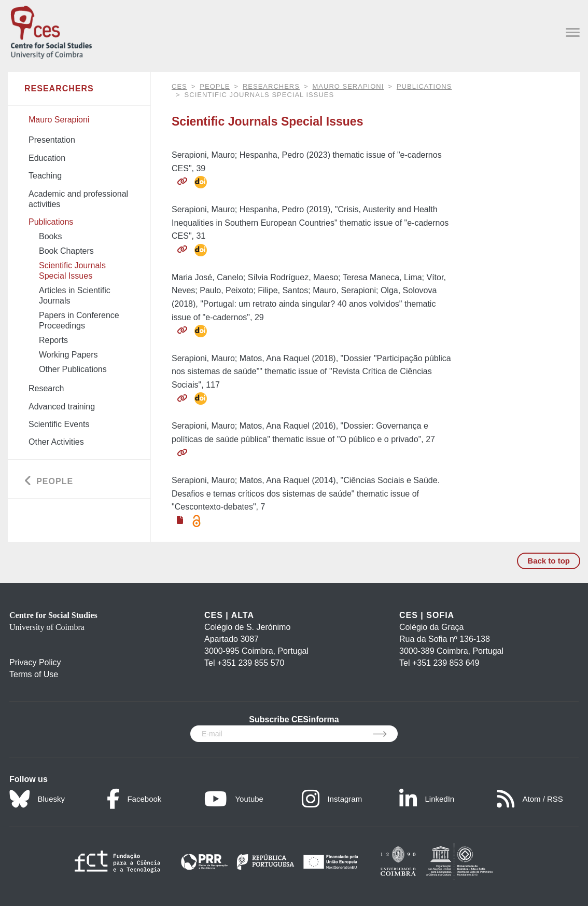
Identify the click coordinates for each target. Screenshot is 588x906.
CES (179, 86)
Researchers (271, 86)
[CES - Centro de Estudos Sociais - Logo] (51, 30)
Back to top (549, 561)
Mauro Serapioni (348, 86)
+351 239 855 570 (251, 663)
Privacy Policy (35, 662)
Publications (424, 86)
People (215, 86)
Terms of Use (34, 674)
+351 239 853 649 (446, 663)
